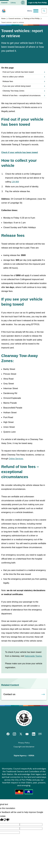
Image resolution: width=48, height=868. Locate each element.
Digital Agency (20, 756)
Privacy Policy (24, 743)
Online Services (16, 459)
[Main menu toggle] (33, 11)
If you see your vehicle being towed (24, 86)
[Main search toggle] (44, 11)
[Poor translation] (6, 820)
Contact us (9, 694)
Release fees (24, 81)
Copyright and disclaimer (24, 747)
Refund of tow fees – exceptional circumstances (24, 95)
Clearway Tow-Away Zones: (24, 91)
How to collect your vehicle (24, 77)
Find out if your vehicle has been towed (24, 72)
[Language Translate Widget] (23, 3)
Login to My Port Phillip (37, 3)
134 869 (15, 182)
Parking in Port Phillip (32, 19)
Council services (15, 19)
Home (3, 19)
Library (13, 3)
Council (4, 3)
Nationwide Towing (33, 656)
